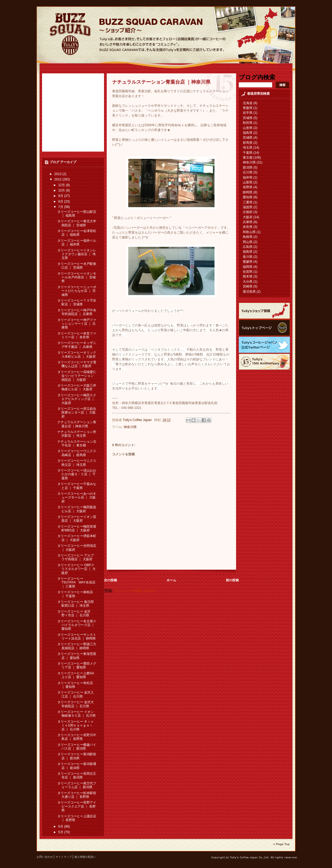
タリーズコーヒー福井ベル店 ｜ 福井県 (77, 242)
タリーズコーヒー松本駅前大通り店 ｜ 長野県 (77, 795)
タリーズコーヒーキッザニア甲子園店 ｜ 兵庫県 (77, 345)
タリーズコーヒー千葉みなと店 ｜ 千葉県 (77, 486)
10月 (62, 190)
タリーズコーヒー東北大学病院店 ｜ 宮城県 (77, 223)
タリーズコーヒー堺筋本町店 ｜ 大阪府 (77, 538)
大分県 (248, 282)
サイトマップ (64, 857)
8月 (61, 201)
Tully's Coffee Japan (138, 420)
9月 (61, 196)
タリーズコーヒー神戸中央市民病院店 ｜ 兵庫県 (77, 312)
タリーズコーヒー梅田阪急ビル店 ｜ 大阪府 (77, 509)
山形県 (248, 128)
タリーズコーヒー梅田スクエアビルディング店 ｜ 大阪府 (77, 399)
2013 (58, 174)
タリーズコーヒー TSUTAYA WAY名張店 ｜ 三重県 (76, 582)
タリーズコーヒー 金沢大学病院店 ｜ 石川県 (76, 704)
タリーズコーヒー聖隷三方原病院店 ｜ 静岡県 (77, 646)
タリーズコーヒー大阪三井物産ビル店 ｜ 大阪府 (77, 387)
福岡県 (248, 267)
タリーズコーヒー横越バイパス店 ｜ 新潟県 (77, 747)
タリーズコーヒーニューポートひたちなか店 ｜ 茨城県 (77, 291)
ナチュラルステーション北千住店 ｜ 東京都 (77, 443)
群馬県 (248, 143)
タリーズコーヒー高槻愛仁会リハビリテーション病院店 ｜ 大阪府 (77, 376)
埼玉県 (248, 148)
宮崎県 (248, 286)
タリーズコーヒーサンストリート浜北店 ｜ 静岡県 (77, 637)
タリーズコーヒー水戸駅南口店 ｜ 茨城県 (77, 266)
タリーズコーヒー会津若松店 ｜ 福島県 (77, 233)
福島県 (248, 133)
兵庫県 (248, 222)
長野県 (248, 187)
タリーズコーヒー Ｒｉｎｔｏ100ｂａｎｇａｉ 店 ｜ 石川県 (76, 725)
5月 (61, 832)
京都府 (248, 212)
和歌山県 (249, 232)
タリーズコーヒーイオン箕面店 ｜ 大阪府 (77, 519)
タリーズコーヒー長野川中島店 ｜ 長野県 (77, 737)
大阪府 (248, 217)
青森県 (248, 108)
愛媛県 (248, 262)
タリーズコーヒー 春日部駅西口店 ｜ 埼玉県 (76, 604)
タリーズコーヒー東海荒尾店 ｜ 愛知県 (77, 656)
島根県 (248, 237)
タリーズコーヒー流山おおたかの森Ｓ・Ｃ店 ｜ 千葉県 (77, 474)
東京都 (248, 158)
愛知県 (248, 197)
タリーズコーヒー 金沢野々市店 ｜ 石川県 (74, 613)
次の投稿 (110, 580)
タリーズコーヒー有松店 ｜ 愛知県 (75, 685)
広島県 (248, 247)
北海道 (248, 103)
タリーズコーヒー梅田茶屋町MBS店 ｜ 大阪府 (77, 528)
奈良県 (248, 227)
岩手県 (248, 113)
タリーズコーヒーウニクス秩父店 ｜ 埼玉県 (77, 463)
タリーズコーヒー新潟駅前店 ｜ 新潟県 (77, 756)
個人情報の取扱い (85, 857)
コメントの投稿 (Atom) (135, 591)
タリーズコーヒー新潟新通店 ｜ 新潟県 (77, 766)
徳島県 (248, 252)
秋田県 (248, 123)
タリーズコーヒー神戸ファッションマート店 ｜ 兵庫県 (77, 324)
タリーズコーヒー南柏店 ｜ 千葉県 (75, 594)
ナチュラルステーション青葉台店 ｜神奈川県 (77, 424)
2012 (58, 179)
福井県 (248, 177)
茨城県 (248, 138)
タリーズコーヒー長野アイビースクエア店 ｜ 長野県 (77, 806)
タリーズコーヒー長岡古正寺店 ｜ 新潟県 (77, 775)
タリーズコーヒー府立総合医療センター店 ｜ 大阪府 (77, 413)
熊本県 (248, 276)
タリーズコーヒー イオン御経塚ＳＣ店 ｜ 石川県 (77, 714)
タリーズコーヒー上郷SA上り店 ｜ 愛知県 (76, 675)
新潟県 (248, 168)
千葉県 (248, 153)
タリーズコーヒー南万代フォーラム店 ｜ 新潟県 (77, 785)
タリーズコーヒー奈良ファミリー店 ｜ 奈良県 (77, 335)
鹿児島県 (249, 292)
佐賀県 (248, 272)
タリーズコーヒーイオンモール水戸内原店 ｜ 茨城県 (77, 277)
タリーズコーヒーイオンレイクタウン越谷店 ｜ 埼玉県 (77, 254)
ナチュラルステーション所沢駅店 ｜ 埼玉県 (77, 434)
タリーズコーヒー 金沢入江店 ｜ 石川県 (76, 694)
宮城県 (248, 118)
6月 (61, 826)
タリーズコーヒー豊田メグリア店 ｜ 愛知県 (77, 665)
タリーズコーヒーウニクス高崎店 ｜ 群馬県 (77, 453)
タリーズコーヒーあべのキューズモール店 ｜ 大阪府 (77, 498)
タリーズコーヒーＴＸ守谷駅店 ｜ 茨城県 (77, 302)
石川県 (248, 172)
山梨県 (248, 182)
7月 (61, 207)
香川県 (248, 257)
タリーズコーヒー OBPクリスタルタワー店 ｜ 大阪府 (77, 569)
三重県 (248, 202)
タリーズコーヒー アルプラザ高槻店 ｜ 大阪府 (76, 557)
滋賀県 (248, 207)
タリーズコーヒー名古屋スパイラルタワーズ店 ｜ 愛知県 (77, 625)
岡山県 (248, 242)
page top (281, 844)
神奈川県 (130, 427)
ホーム (171, 580)
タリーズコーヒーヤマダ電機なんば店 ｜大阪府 (77, 364)
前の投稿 (232, 580)
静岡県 (248, 192)
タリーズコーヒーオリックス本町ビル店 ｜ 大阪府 (77, 354)
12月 (62, 185)
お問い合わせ (45, 857)
